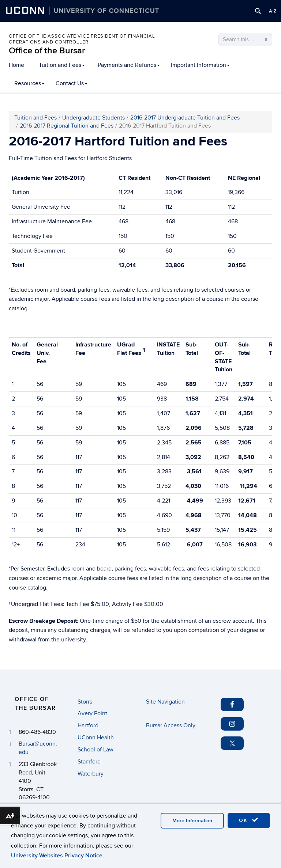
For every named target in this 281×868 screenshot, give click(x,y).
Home (16, 65)
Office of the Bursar (47, 51)
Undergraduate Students (93, 118)
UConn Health (96, 738)
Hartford (88, 725)
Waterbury (91, 774)
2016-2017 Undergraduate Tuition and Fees (185, 118)
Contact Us (72, 83)
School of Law (95, 750)
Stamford (89, 762)
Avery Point (92, 713)
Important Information (200, 65)
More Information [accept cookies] (192, 821)
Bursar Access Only (171, 725)
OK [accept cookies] (249, 820)
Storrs (85, 702)
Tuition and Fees (62, 65)
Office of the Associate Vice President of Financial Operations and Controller (82, 39)
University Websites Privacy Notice (57, 856)
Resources (29, 83)
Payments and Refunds (129, 65)
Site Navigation (165, 702)
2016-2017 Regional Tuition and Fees (67, 126)
